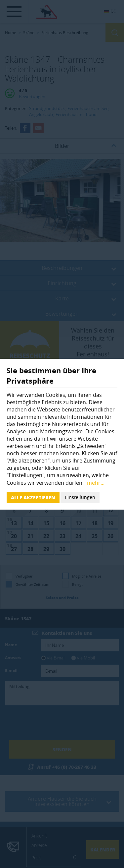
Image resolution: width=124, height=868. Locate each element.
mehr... (96, 483)
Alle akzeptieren (33, 497)
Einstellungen (80, 497)
